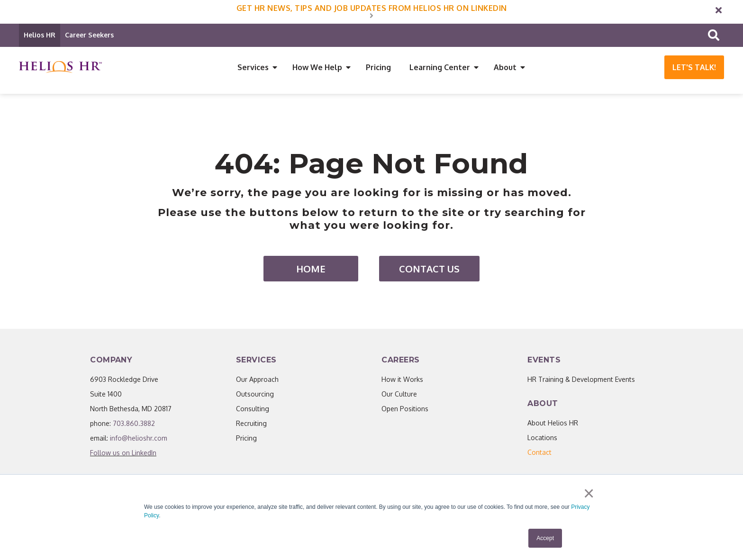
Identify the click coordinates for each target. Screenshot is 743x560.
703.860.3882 (134, 425)
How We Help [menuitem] (317, 67)
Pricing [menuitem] (378, 67)
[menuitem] (539, 454)
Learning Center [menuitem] (440, 67)
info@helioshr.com (139, 439)
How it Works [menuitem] (402, 381)
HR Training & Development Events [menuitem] (581, 381)
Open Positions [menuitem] (405, 410)
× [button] (589, 494)
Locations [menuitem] (542, 439)
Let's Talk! (694, 67)
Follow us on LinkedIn (123, 454)
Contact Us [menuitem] (429, 270)
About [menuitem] (505, 67)
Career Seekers (89, 35)
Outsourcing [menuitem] (255, 395)
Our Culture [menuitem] (399, 395)
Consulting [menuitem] (253, 410)
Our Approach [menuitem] (257, 381)
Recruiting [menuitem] (251, 425)
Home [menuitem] (311, 270)
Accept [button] (545, 538)
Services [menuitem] (253, 67)
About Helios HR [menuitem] (553, 424)
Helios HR (40, 35)
